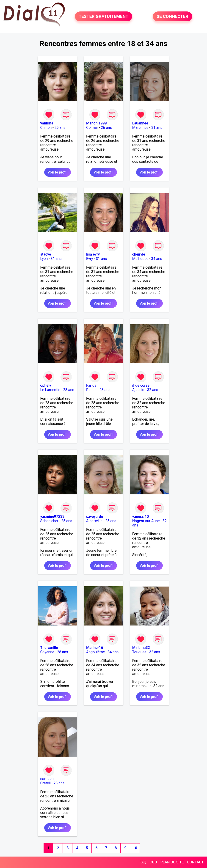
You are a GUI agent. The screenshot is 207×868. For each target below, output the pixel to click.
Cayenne (47, 652)
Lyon (44, 259)
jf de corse (141, 385)
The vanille (49, 648)
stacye (46, 254)
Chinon (46, 128)
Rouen (91, 390)
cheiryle (139, 254)
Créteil (45, 783)
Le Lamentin (50, 390)
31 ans (157, 128)
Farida (91, 385)
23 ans (59, 783)
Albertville (94, 521)
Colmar (92, 128)
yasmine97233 (52, 517)
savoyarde (95, 517)
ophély (46, 385)
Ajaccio (138, 390)
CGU (153, 862)
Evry (90, 259)
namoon (47, 779)
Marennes (140, 128)
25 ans (67, 521)
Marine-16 (95, 648)
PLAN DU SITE (172, 862)
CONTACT (195, 862)
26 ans (106, 128)
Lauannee (140, 123)
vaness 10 (141, 517)
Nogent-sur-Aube (146, 521)
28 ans (69, 390)
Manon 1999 (97, 123)
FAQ (143, 862)
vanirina (47, 123)
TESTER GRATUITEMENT (103, 16)
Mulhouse (140, 259)
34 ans (157, 259)
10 (135, 848)
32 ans (153, 390)
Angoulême (95, 652)
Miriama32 (141, 648)
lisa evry (93, 254)
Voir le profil (58, 172)
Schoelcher (49, 521)
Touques (139, 652)
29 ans (60, 128)
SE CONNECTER (172, 16)
